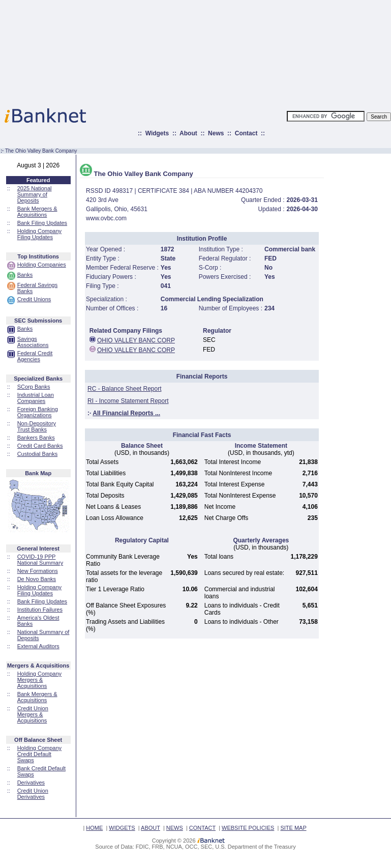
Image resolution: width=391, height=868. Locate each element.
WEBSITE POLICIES (248, 828)
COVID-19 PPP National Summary (40, 560)
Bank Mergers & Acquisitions (37, 212)
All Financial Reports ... (126, 413)
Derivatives (31, 783)
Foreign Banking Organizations (38, 412)
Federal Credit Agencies (35, 356)
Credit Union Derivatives (33, 794)
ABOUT (151, 828)
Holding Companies (42, 265)
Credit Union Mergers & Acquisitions (33, 714)
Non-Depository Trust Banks (37, 426)
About (188, 133)
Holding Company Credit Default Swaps (39, 754)
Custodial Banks (38, 454)
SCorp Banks (34, 387)
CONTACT (202, 828)
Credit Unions (34, 299)
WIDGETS (122, 828)
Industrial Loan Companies (36, 398)
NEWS (175, 828)
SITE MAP (293, 828)
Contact (246, 133)
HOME (94, 828)
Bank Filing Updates (42, 223)
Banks (25, 275)
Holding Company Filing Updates (39, 234)
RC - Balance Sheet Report (124, 389)
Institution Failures (40, 610)
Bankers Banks (36, 438)
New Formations (38, 571)
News (216, 133)
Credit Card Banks (40, 446)
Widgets (157, 133)
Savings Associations (33, 342)
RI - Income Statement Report (128, 401)
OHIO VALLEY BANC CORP (136, 340)
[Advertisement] (240, 51)
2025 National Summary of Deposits (35, 194)
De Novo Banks (37, 579)
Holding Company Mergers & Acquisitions (39, 680)
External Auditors (38, 646)
